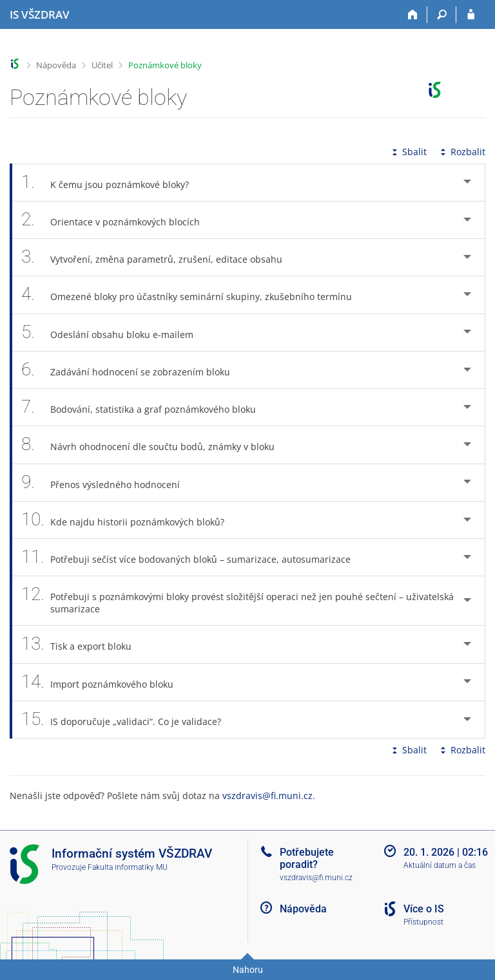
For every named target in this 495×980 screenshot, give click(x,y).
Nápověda (56, 65)
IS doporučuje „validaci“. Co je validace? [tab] (128, 720)
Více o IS (424, 909)
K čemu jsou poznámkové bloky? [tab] (112, 183)
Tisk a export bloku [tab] (83, 644)
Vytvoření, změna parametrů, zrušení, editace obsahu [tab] (159, 257)
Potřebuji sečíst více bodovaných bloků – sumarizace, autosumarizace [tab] (193, 557)
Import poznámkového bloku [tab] (104, 682)
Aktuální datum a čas (440, 865)
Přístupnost (423, 922)
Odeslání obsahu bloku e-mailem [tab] (114, 333)
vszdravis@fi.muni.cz (267, 796)
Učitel (102, 65)
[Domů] (413, 15)
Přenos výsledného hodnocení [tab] (108, 483)
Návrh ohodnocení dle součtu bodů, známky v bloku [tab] (155, 445)
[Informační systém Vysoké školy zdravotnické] (40, 15)
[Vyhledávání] (442, 15)
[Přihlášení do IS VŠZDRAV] (471, 15)
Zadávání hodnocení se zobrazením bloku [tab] (133, 370)
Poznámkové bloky (165, 65)
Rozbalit (461, 152)
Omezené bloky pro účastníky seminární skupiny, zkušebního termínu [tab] (194, 295)
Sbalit (408, 152)
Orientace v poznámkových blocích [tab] (118, 220)
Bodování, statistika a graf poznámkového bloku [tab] (146, 407)
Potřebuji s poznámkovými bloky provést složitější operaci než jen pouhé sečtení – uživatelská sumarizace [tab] (238, 601)
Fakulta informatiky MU (128, 867)
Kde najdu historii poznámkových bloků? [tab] (130, 520)
